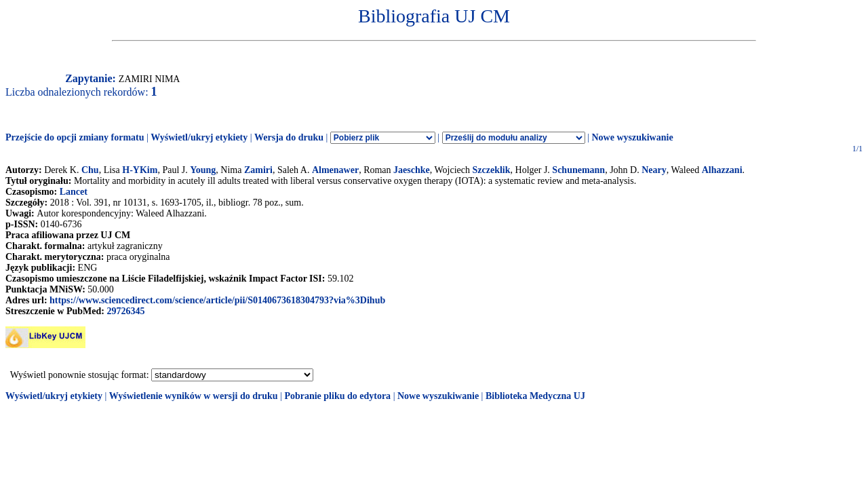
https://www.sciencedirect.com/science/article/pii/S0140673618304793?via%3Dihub (217, 300)
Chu (90, 170)
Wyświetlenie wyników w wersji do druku (194, 396)
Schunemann (578, 170)
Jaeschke (412, 170)
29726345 (125, 311)
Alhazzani (722, 170)
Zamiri (258, 170)
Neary (654, 170)
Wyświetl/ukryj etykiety (199, 137)
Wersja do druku (289, 137)
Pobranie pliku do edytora (337, 396)
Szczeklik (492, 170)
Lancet (74, 192)
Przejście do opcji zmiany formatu (75, 137)
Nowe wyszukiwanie (632, 137)
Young (203, 170)
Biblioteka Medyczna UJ (535, 396)
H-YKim (140, 170)
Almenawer (335, 170)
